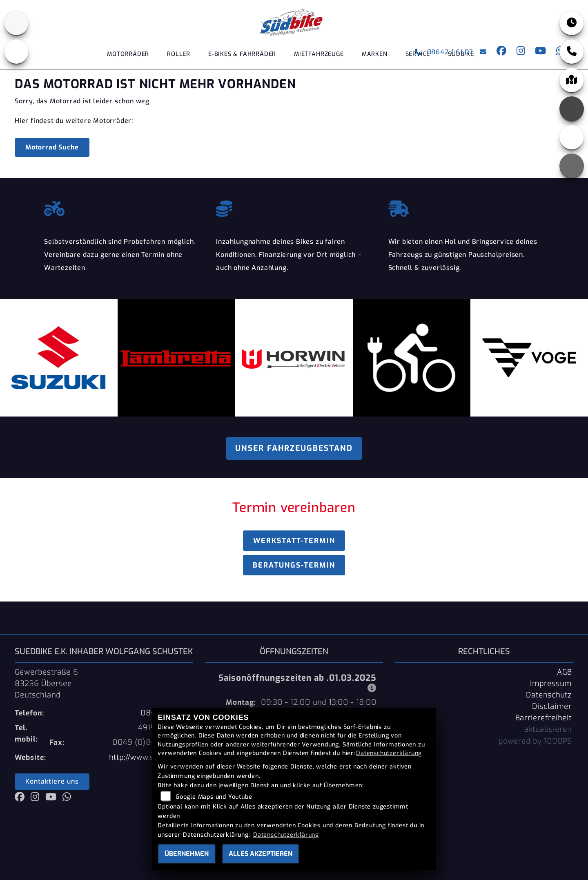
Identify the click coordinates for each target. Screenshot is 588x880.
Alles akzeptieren (261, 854)
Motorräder (128, 54)
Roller (179, 54)
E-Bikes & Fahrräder (242, 54)
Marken (375, 54)
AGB (564, 672)
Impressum (551, 684)
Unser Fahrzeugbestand (294, 448)
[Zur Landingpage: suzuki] (16, 23)
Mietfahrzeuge (319, 54)
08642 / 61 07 (444, 52)
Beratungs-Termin (294, 565)
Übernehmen (187, 854)
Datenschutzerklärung (389, 753)
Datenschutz (549, 695)
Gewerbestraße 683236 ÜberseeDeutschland (46, 684)
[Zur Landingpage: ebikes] (16, 51)
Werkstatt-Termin (294, 541)
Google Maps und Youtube (214, 797)
